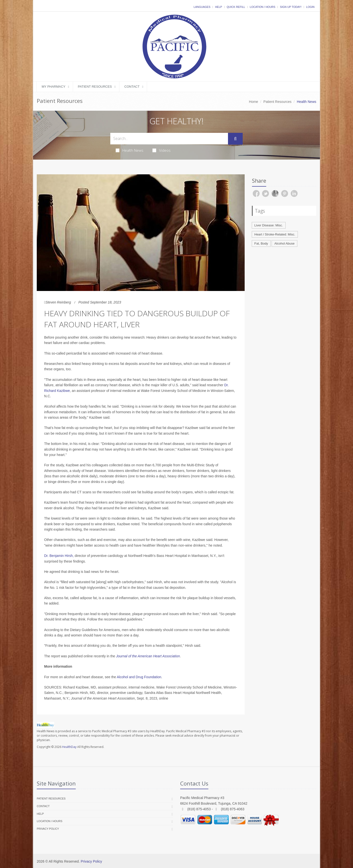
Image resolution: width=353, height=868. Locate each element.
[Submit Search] (235, 139)
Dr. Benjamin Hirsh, (59, 556)
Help (219, 7)
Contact (132, 87)
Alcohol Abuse (284, 243)
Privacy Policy (48, 829)
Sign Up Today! (291, 7)
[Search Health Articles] (169, 139)
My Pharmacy (54, 87)
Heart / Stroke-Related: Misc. (275, 234)
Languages (202, 7)
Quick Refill (236, 7)
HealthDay (69, 747)
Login (310, 7)
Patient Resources (95, 87)
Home (254, 102)
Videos (162, 150)
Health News (130, 150)
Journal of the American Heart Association (148, 656)
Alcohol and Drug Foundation (139, 677)
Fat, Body (261, 243)
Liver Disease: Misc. (269, 225)
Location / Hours (263, 7)
